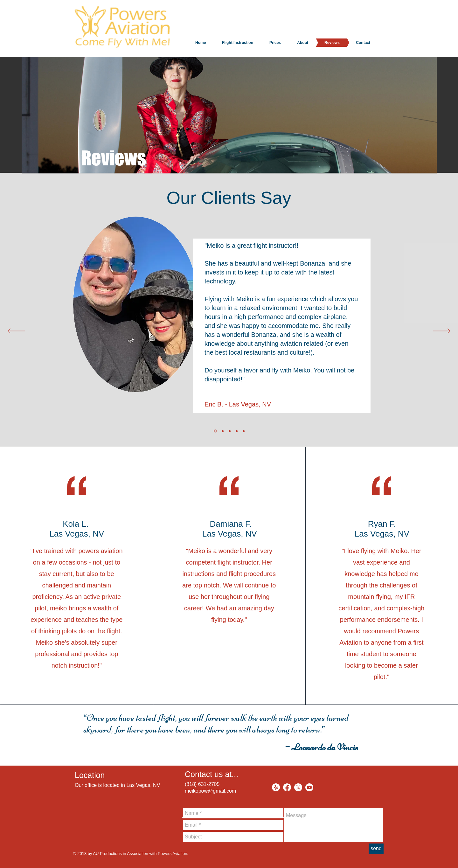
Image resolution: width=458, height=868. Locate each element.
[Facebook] (287, 787)
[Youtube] (309, 787)
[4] (237, 431)
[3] (230, 431)
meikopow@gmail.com (210, 791)
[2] (223, 431)
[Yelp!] (276, 787)
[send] (376, 849)
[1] (215, 431)
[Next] (442, 331)
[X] (298, 787)
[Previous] (16, 331)
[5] (244, 431)
